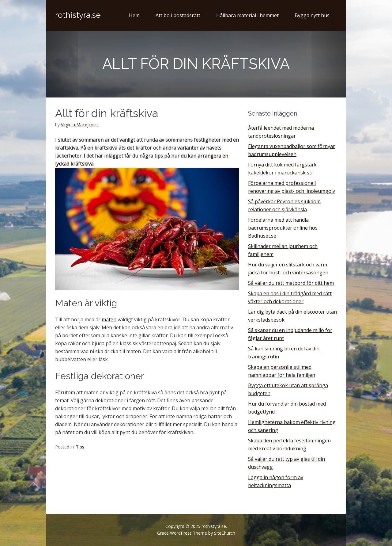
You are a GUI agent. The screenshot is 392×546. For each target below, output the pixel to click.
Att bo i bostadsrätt (178, 15)
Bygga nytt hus (312, 15)
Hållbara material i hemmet (247, 15)
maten (109, 319)
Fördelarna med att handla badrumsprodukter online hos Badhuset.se (283, 228)
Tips (80, 447)
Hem (134, 15)
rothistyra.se (78, 15)
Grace (163, 533)
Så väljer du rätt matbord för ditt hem (291, 283)
